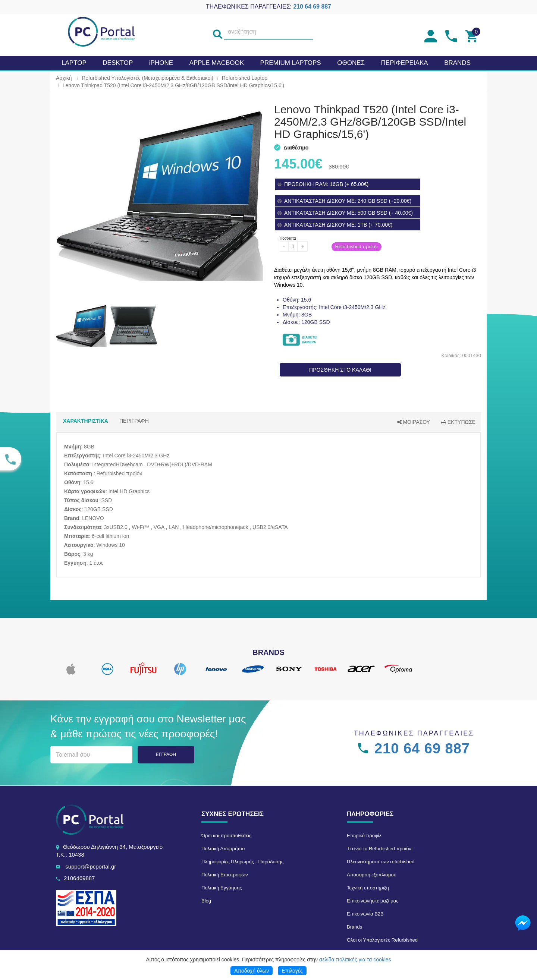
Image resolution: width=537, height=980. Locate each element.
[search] (217, 32)
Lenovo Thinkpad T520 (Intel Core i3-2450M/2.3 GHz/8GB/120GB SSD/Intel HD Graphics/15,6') (173, 85)
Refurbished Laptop (245, 78)
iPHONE (161, 63)
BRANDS (457, 63)
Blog (206, 901)
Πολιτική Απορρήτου (223, 849)
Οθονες (351, 63)
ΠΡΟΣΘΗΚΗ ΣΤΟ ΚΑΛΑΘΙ (340, 370)
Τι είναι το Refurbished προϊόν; (380, 849)
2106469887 (79, 878)
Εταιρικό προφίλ (364, 836)
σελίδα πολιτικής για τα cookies (355, 959)
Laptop (74, 63)
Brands (354, 927)
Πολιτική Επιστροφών (225, 875)
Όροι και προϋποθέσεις (226, 836)
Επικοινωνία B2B (365, 914)
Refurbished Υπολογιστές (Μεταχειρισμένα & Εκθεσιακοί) (147, 78)
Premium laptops (291, 63)
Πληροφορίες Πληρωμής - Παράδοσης (242, 862)
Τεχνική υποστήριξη (368, 888)
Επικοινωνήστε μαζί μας (373, 901)
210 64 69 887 (312, 7)
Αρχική (64, 78)
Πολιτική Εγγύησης (222, 888)
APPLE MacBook (217, 63)
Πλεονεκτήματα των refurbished (381, 862)
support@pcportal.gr (91, 866)
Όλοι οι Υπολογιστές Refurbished (382, 940)
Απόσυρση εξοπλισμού (372, 875)
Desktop (118, 63)
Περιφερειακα (405, 63)
